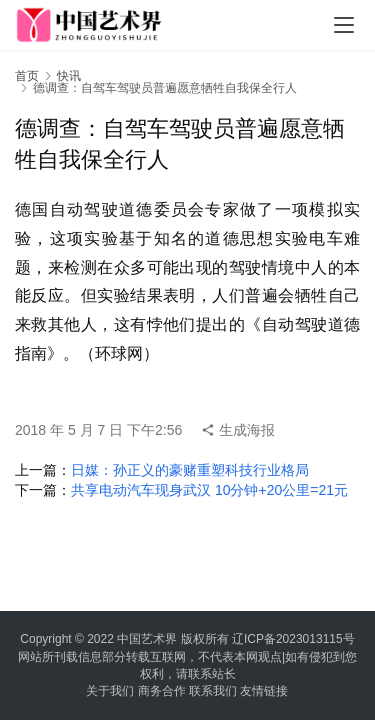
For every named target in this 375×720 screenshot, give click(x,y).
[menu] (344, 25)
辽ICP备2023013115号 (293, 639)
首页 (27, 76)
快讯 (69, 76)
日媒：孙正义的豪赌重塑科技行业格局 (190, 470)
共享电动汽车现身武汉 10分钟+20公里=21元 (209, 490)
